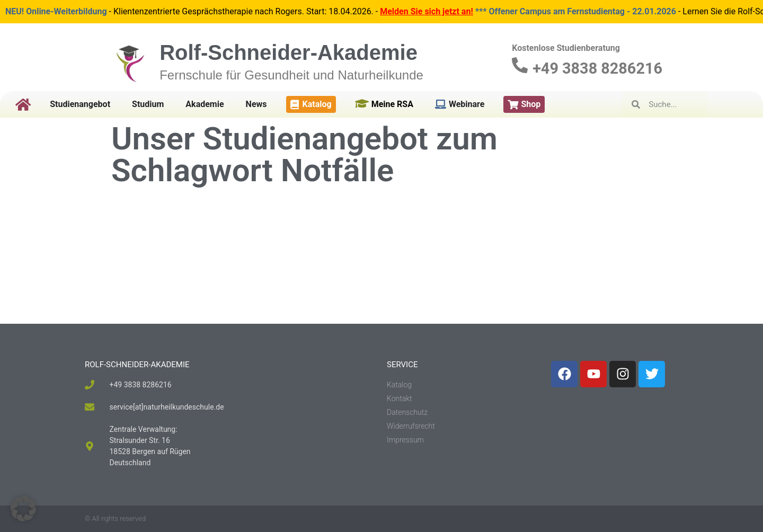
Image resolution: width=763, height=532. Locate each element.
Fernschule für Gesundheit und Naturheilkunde (291, 75)
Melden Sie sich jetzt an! (427, 11)
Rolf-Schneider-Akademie (289, 52)
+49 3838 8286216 (597, 68)
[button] (23, 509)
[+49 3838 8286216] (520, 65)
